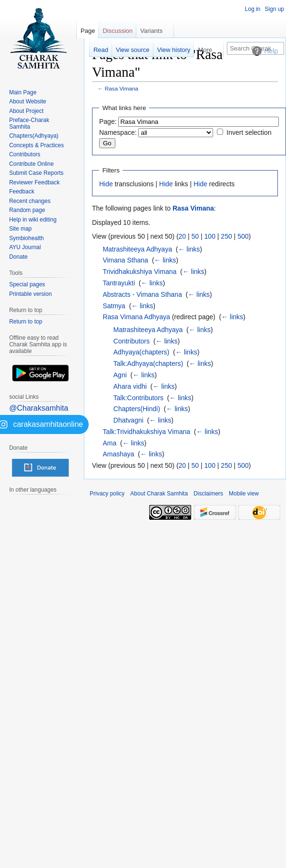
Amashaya (118, 454)
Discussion (117, 31)
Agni (120, 375)
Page (88, 31)
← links (189, 249)
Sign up (274, 9)
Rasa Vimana (122, 88)
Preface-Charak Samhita (29, 123)
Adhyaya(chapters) (142, 352)
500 (243, 236)
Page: (108, 121)
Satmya (114, 306)
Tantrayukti (119, 283)
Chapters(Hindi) (137, 409)
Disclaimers (208, 494)
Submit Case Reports (36, 173)
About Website (28, 101)
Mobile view (244, 494)
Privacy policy (107, 494)
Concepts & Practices (36, 145)
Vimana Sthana (125, 260)
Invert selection (249, 132)
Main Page (23, 92)
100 (210, 236)
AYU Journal (25, 247)
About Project (26, 111)
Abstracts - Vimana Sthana (142, 294)
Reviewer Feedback (34, 182)
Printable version (30, 294)
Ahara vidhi (130, 386)
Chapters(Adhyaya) (34, 136)
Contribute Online (31, 164)
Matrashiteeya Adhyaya (137, 249)
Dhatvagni (128, 420)
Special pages (27, 284)
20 (183, 236)
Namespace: (118, 132)
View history (174, 50)
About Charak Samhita (159, 494)
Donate (18, 257)
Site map (20, 229)
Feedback (22, 192)
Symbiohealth (26, 238)
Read (101, 50)
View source (133, 50)
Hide (106, 184)
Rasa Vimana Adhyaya (136, 317)
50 (195, 236)
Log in (253, 9)
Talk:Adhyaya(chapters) (148, 363)
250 (226, 236)
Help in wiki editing (33, 220)
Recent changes (30, 201)
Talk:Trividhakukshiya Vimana (146, 432)
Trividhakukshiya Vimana (139, 272)
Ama (109, 443)
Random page (27, 210)
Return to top (26, 322)
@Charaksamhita (39, 408)
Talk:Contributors (138, 398)
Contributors (132, 341)
